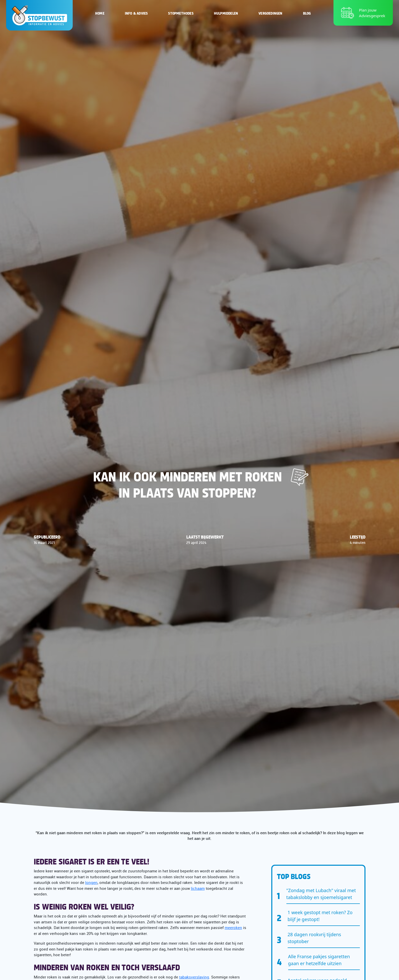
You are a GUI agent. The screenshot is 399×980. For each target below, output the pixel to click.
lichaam (198, 888)
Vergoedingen (270, 13)
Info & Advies (136, 13)
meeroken (233, 927)
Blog (307, 13)
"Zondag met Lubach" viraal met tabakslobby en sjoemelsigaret (321, 894)
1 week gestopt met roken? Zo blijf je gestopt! (320, 916)
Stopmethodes (181, 13)
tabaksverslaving (194, 977)
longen (91, 882)
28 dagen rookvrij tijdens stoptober (314, 938)
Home (100, 13)
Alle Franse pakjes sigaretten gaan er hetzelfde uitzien (319, 960)
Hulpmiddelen (226, 13)
